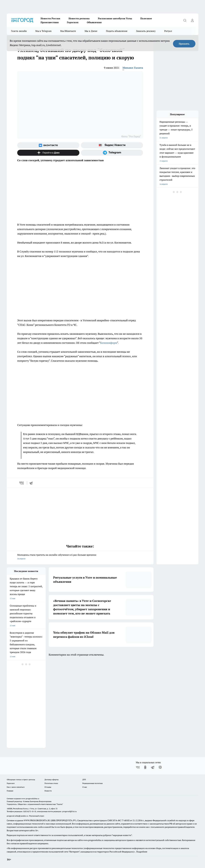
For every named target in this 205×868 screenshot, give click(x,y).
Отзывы (48, 787)
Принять (184, 44)
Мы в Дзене (91, 31)
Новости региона (79, 18)
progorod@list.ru (69, 811)
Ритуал (168, 31)
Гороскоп (73, 22)
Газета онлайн (19, 31)
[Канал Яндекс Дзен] (48, 153)
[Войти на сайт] (192, 20)
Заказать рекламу (146, 31)
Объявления (94, 22)
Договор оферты (52, 780)
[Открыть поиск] (185, 20)
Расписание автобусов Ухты (115, 18)
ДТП (84, 780)
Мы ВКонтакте (68, 31)
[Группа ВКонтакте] (48, 145)
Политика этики (51, 783)
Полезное (146, 18)
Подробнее (142, 852)
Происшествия (50, 22)
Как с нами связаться (16, 787)
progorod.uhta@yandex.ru (18, 816)
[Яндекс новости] (112, 145)
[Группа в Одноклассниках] (145, 767)
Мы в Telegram (43, 31)
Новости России (50, 18)
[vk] (22, 483)
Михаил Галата (133, 68)
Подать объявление (117, 31)
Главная (10, 791)
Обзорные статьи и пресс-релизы (21, 780)
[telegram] (32, 483)
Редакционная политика (92, 783)
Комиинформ (109, 343)
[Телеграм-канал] (112, 153)
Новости (48, 791)
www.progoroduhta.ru (30, 799)
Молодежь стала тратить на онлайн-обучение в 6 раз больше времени (80, 557)
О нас (85, 787)
